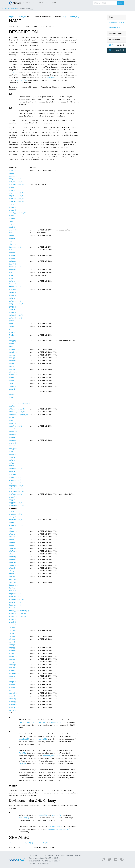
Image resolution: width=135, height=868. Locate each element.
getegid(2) (14, 292)
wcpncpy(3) (14, 650)
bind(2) (13, 190)
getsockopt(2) (16, 318)
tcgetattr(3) (15, 594)
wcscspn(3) (14, 665)
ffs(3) (12, 272)
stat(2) (13, 528)
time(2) (13, 608)
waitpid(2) (14, 645)
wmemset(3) (14, 707)
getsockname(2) (16, 315)
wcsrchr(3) (14, 685)
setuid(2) (14, 471)
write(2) (13, 710)
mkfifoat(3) (15, 375)
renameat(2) (15, 440)
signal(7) (28, 843)
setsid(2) (14, 466)
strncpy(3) (14, 559)
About (54, 3)
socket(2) (14, 523)
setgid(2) (14, 460)
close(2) (13, 216)
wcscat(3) (14, 653)
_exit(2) (13, 241)
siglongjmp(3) (16, 494)
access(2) (14, 176)
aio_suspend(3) (16, 184)
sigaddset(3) (15, 480)
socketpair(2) (16, 525)
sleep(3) (13, 517)
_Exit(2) (13, 244)
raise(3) (13, 417)
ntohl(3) (13, 383)
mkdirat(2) (14, 369)
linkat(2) (14, 335)
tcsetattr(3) (15, 602)
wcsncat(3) (14, 670)
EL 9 (47, 3)
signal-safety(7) (18, 17)
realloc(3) (24, 818)
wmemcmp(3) (14, 699)
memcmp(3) (14, 355)
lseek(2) (13, 344)
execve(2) (14, 238)
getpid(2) (14, 309)
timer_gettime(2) (18, 614)
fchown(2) (14, 258)
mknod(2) (13, 378)
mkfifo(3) (14, 372)
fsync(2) (13, 284)
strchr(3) (14, 540)
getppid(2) (14, 312)
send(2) (13, 452)
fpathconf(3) (25, 722)
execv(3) (13, 236)
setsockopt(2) (16, 469)
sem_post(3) (15, 449)
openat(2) (14, 392)
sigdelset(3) (15, 483)
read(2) (13, 420)
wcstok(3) (14, 693)
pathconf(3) (39, 722)
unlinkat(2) (15, 631)
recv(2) (13, 429)
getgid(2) (14, 298)
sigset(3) (14, 511)
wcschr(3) (14, 656)
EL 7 (34, 3)
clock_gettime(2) (18, 213)
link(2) (13, 332)
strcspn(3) (14, 548)
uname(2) (13, 625)
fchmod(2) (14, 253)
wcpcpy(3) (14, 648)
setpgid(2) (14, 463)
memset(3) (14, 363)
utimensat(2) (15, 636)
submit (120, 3)
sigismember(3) (16, 491)
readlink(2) (15, 423)
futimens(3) (15, 290)
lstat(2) (13, 346)
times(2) (13, 619)
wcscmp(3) (14, 659)
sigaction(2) (15, 477)
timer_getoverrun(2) (19, 611)
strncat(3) (14, 554)
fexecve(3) (14, 270)
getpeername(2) (16, 304)
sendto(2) (14, 457)
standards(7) (42, 843)
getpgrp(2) (14, 307)
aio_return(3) (16, 182)
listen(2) (14, 338)
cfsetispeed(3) (16, 199)
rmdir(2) (13, 443)
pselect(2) (14, 406)
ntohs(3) (13, 386)
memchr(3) (14, 352)
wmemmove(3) (15, 704)
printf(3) (14, 72)
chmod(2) (13, 207)
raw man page (114, 27)
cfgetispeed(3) (16, 193)
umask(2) (13, 622)
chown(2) (13, 210)
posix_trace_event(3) (20, 403)
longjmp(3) (14, 341)
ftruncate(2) (15, 287)
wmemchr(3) (14, 696)
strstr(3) (14, 574)
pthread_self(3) (17, 412)
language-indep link (116, 22)
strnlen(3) (14, 562)
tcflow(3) (14, 588)
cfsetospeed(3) (16, 201)
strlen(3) (14, 551)
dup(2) (12, 224)
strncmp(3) (14, 557)
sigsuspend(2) (16, 514)
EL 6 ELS (27, 3)
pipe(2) (13, 398)
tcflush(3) (14, 591)
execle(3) (14, 233)
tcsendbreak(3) (16, 599)
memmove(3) (14, 361)
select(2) (14, 446)
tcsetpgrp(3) (15, 605)
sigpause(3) (15, 500)
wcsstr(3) (14, 690)
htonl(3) (13, 324)
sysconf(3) (57, 722)
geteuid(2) (14, 295)
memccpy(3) (14, 349)
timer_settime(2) (18, 616)
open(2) (13, 389)
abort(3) (13, 170)
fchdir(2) (14, 250)
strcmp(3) (14, 542)
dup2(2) (13, 227)
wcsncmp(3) (14, 673)
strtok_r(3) (15, 577)
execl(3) (13, 230)
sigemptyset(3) (16, 486)
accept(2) (14, 173)
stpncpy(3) (14, 534)
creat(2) (13, 221)
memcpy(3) (14, 358)
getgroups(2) (15, 301)
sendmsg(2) (14, 454)
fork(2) (13, 275)
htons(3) (13, 326)
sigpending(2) (16, 503)
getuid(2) (14, 321)
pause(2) (13, 395)
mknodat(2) (14, 380)
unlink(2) (14, 628)
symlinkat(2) (15, 582)
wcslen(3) (14, 668)
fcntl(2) (13, 264)
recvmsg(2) (14, 434)
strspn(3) (14, 571)
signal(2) (14, 497)
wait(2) (13, 642)
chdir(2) (13, 204)
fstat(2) (13, 278)
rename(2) (14, 437)
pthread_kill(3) (17, 409)
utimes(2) (14, 639)
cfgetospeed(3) (16, 196)
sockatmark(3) (16, 520)
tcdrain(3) (14, 585)
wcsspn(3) (14, 687)
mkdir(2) (13, 366)
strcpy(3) (14, 545)
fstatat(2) (14, 281)
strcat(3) (14, 537)
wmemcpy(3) (14, 702)
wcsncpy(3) (14, 676)
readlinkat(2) (16, 426)
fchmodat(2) (15, 255)
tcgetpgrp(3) (15, 596)
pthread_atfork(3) (52, 756)
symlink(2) (14, 579)
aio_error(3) (15, 179)
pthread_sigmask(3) (19, 415)
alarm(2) (13, 187)
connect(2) (14, 219)
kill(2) (13, 329)
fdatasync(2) (15, 267)
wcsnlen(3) (14, 679)
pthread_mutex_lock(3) (59, 829)
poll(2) (13, 400)
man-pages (15, 9)
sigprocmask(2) (16, 505)
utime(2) (13, 633)
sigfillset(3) (16, 489)
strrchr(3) (14, 568)
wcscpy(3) (14, 662)
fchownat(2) (15, 261)
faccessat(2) (15, 247)
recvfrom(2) (15, 432)
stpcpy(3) (14, 531)
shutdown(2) (15, 474)
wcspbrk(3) (14, 682)
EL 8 (41, 3)
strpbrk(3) (14, 565)
